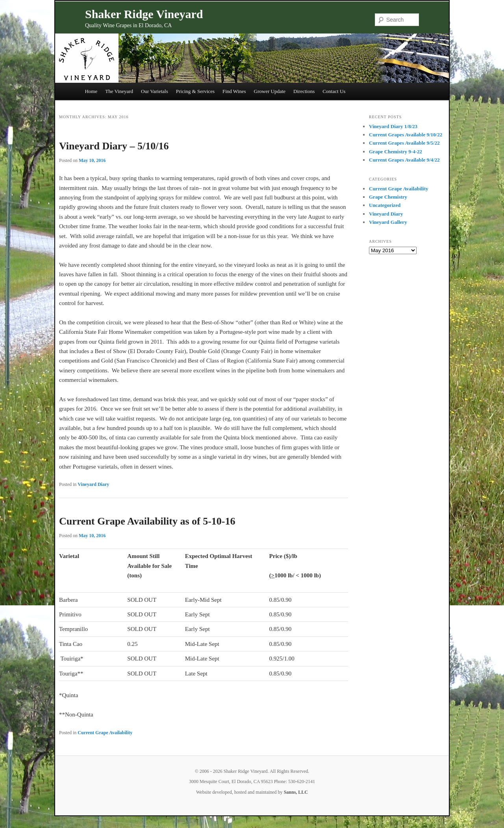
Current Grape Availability (105, 733)
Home (91, 91)
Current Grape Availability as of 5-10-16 (147, 521)
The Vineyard (119, 91)
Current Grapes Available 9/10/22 (406, 135)
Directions (304, 91)
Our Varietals (155, 91)
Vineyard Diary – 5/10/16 (114, 146)
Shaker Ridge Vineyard (144, 14)
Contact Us (334, 91)
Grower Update (270, 91)
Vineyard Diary (93, 484)
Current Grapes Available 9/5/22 (404, 143)
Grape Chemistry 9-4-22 (396, 152)
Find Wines (234, 91)
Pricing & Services (195, 91)
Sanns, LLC (296, 792)
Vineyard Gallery (388, 222)
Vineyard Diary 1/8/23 (393, 126)
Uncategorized (385, 205)
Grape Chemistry (388, 197)
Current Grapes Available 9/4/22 (404, 160)
